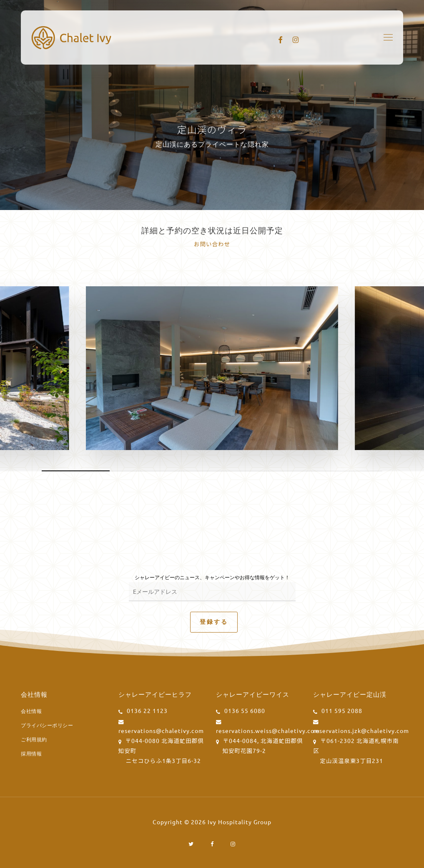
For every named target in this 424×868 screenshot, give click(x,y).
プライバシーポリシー (47, 725)
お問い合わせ (212, 244)
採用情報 (31, 753)
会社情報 (31, 711)
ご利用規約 (34, 739)
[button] (388, 38)
